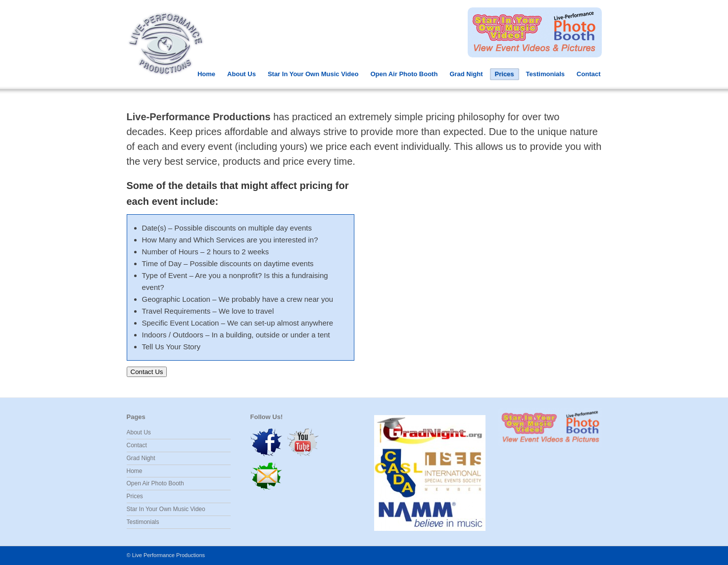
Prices (505, 74)
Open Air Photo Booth (404, 74)
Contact (588, 74)
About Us (242, 74)
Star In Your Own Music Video (313, 74)
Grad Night (466, 74)
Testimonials (546, 74)
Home (206, 74)
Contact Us (147, 372)
